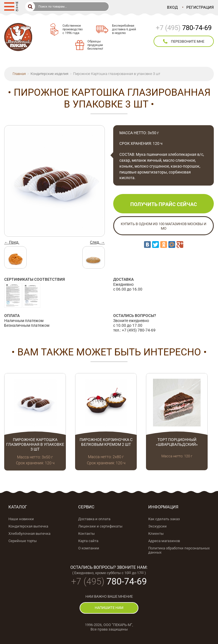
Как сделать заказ (164, 519)
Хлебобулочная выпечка (29, 534)
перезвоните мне (184, 42)
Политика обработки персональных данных (179, 550)
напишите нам (109, 608)
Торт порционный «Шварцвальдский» (177, 442)
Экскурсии (157, 526)
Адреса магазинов (164, 541)
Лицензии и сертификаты (100, 526)
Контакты (86, 534)
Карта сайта (88, 541)
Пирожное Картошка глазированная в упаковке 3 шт (35, 444)
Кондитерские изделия (49, 74)
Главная (19, 74)
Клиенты (156, 534)
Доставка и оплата (94, 519)
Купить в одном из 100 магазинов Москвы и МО (163, 226)
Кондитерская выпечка (28, 526)
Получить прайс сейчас (164, 204)
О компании (89, 548)
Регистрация (200, 7)
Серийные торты (23, 541)
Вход (172, 7)
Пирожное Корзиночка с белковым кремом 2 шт (106, 442)
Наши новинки (21, 519)
